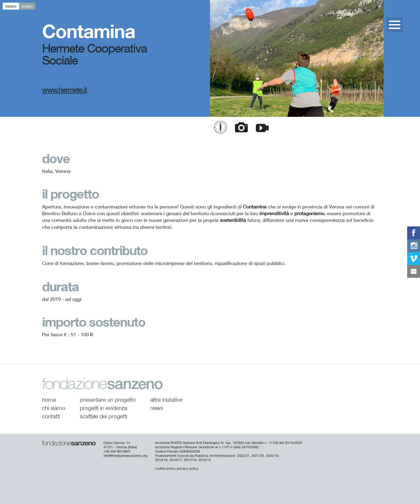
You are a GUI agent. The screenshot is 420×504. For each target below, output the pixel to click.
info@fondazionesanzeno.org (125, 456)
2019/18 (161, 460)
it (11, 6)
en (27, 6)
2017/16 (190, 460)
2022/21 (243, 456)
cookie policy (165, 468)
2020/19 (272, 456)
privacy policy (188, 468)
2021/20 (258, 456)
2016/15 (205, 460)
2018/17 (176, 460)
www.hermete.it (64, 90)
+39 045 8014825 (117, 451)
